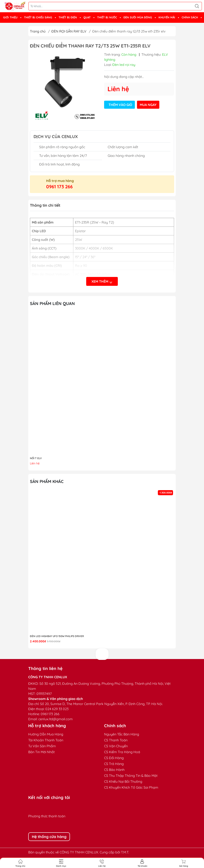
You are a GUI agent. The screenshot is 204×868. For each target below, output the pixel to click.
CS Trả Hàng (114, 764)
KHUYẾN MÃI (167, 17)
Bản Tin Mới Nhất (41, 752)
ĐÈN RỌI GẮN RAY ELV (69, 31)
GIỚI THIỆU (10, 17)
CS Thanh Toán (116, 740)
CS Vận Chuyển (116, 746)
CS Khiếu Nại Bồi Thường (123, 781)
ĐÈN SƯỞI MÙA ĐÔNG (138, 17)
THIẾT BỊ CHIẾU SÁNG (38, 17)
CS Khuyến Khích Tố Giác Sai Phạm (131, 787)
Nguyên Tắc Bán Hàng (122, 734)
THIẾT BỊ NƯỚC (107, 17)
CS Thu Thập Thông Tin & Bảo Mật (131, 776)
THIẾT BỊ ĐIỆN (68, 17)
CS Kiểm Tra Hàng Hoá (122, 752)
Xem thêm (102, 281)
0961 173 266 (59, 187)
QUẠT (87, 17)
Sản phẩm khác (47, 481)
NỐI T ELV (36, 458)
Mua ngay (148, 105)
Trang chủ (38, 31)
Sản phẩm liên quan (52, 303)
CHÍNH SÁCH (190, 17)
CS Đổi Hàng (114, 758)
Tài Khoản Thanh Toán (46, 740)
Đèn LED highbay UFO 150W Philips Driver (57, 636)
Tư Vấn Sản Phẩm (42, 746)
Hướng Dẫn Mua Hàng (46, 734)
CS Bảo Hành (114, 770)
